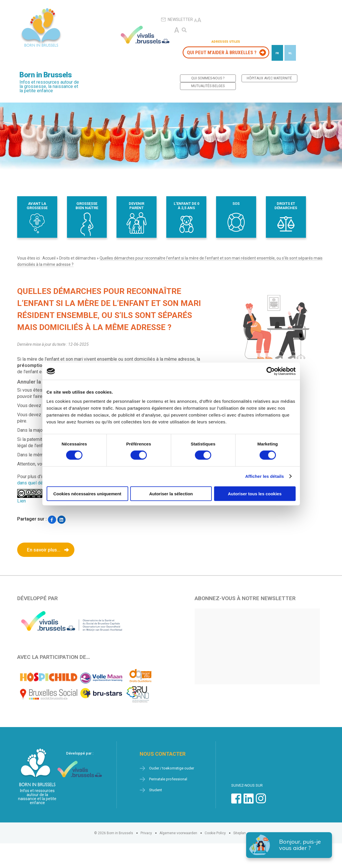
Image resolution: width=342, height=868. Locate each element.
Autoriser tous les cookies (255, 493)
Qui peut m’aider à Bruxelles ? (222, 52)
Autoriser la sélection (171, 493)
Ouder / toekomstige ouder (172, 768)
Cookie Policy (215, 833)
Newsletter (177, 19)
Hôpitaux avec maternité (269, 78)
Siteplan (240, 833)
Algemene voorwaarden (178, 833)
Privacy (146, 833)
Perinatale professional (168, 779)
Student (156, 790)
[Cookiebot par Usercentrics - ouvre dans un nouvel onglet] (271, 371)
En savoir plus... (44, 550)
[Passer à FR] (277, 53)
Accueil (49, 258)
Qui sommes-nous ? (208, 78)
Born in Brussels (46, 75)
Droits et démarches (78, 258)
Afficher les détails (265, 476)
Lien (21, 501)
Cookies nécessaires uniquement (87, 493)
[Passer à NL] (290, 53)
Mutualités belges (208, 86)
